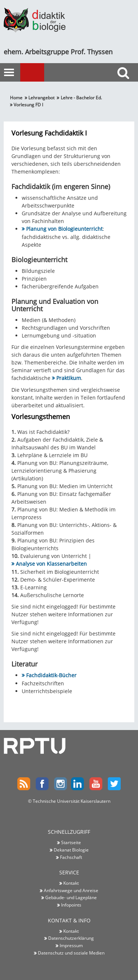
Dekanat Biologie (71, 850)
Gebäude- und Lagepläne (71, 897)
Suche (125, 86)
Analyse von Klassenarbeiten (51, 564)
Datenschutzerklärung (71, 938)
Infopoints (71, 905)
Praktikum (69, 378)
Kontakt (71, 883)
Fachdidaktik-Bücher (51, 675)
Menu (42, 73)
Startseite (71, 842)
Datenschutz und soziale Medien (71, 953)
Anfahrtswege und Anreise (71, 890)
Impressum (71, 945)
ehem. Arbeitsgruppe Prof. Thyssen (58, 52)
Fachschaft (71, 857)
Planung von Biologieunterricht (64, 229)
